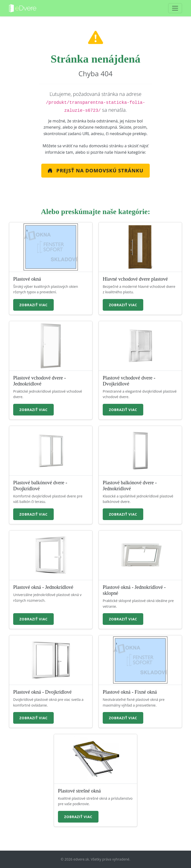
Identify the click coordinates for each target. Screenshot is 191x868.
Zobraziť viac (33, 305)
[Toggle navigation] (175, 8)
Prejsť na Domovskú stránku (95, 170)
